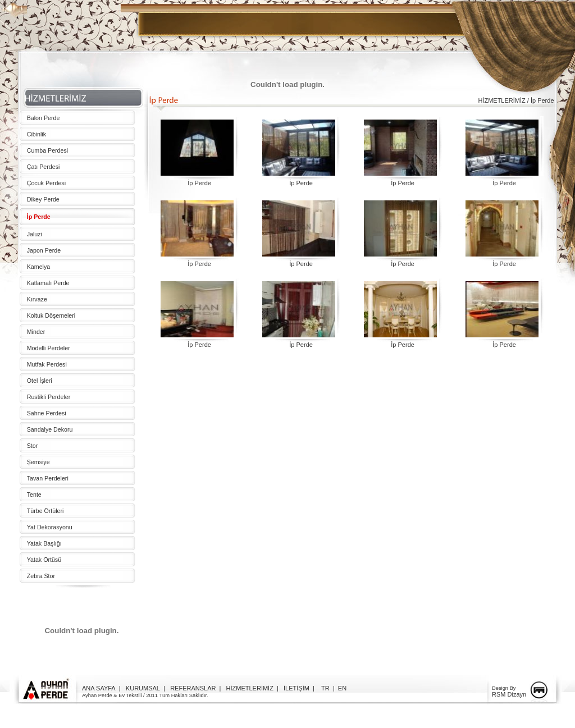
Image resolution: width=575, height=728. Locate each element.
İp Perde (199, 183)
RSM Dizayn (509, 694)
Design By (504, 688)
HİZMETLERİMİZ (250, 688)
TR (325, 688)
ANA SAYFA (99, 688)
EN (342, 688)
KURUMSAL (143, 688)
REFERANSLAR (193, 688)
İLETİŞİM (296, 688)
